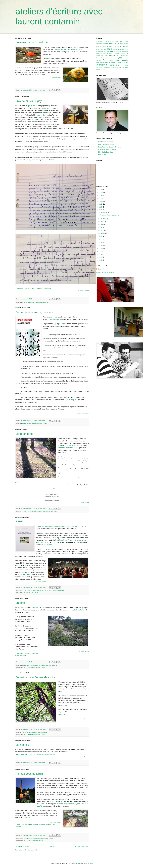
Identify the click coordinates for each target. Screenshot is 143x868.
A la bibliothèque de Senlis (107, 149)
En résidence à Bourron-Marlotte (35, 677)
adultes (24, 424)
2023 (101, 198)
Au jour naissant (114, 41)
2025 (101, 193)
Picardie (118, 60)
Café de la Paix (80, 610)
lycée (48, 302)
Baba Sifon (46, 108)
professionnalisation (103, 62)
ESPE (19, 521)
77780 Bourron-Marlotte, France (35, 667)
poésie (48, 511)
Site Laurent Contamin (106, 142)
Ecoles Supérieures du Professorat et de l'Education (58, 526)
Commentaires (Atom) (32, 850)
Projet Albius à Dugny (29, 101)
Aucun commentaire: (40, 90)
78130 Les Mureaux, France (34, 840)
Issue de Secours (42, 115)
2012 (101, 254)
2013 (101, 251)
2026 (101, 190)
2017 (101, 240)
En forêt (20, 603)
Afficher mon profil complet (105, 272)
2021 (101, 204)
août (102, 222)
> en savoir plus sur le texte (33, 288)
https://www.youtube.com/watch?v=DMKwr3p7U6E (36, 754)
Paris (105, 60)
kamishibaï (48, 545)
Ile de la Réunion (27, 302)
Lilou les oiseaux (111, 58)
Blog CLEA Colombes (106, 152)
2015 (101, 246)
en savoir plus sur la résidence (28, 654)
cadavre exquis (70, 400)
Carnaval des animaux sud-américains (68, 49)
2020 (101, 207)
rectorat (125, 62)
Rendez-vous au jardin (29, 774)
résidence (54, 511)
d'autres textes (22, 656)
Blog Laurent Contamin (106, 145)
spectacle (45, 838)
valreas (103, 69)
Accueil (52, 846)
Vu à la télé (22, 745)
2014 (101, 248)
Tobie (120, 67)
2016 (101, 243)
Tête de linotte (108, 67)
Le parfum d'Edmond (39, 302)
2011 (101, 257)
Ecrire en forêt (24, 434)
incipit (64, 324)
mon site (27, 818)
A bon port (99, 41)
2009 (101, 260)
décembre (104, 213)
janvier (103, 233)
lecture (112, 56)
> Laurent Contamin (56, 77)
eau (105, 49)
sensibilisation (61, 591)
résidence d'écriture (66, 448)
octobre (103, 219)
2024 (101, 195)
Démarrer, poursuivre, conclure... (35, 312)
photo (111, 60)
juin (102, 227)
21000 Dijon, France (32, 593)
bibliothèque (114, 43)
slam (126, 65)
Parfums (34, 120)
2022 (101, 201)
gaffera (77, 863)
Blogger (90, 863)
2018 (101, 237)
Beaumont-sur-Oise (102, 44)
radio (120, 62)
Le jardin (49, 591)
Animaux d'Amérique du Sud (33, 42)
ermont (115, 49)
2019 (101, 210)
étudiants (35, 424)
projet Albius (33, 106)
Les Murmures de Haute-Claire (36, 511)
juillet (102, 224)
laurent (101, 269)
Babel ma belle (123, 41)
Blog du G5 (102, 155)
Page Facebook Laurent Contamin (110, 147)
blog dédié (62, 714)
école (29, 591)
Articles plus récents (23, 846)
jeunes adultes (43, 424)
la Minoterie (25, 574)
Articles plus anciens (81, 846)
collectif (24, 838)
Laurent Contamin (56, 822)
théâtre (51, 838)
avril (102, 230)
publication (114, 62)
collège (29, 424)
